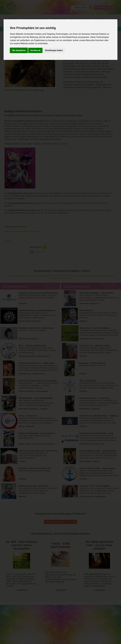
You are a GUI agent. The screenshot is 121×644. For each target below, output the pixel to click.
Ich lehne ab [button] (35, 50)
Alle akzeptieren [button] (19, 50)
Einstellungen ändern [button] (54, 50)
